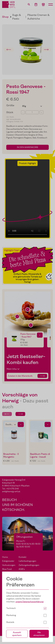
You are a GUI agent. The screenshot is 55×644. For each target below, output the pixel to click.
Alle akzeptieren (39, 634)
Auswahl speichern (17, 634)
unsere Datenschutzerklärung (29, 602)
